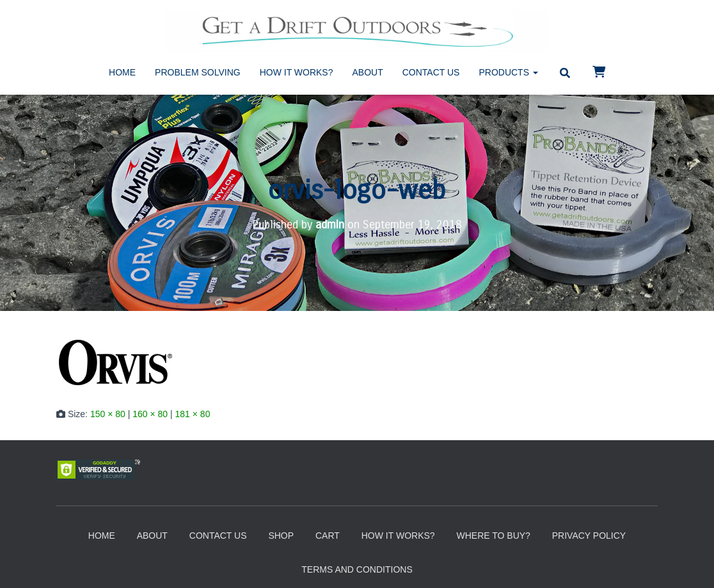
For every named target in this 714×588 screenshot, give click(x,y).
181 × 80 (193, 413)
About (368, 72)
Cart (328, 536)
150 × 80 (108, 413)
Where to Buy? (493, 536)
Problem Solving (198, 72)
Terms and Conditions (357, 569)
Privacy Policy (589, 536)
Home (122, 72)
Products (508, 72)
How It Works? (297, 72)
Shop (281, 536)
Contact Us (431, 72)
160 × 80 (150, 413)
